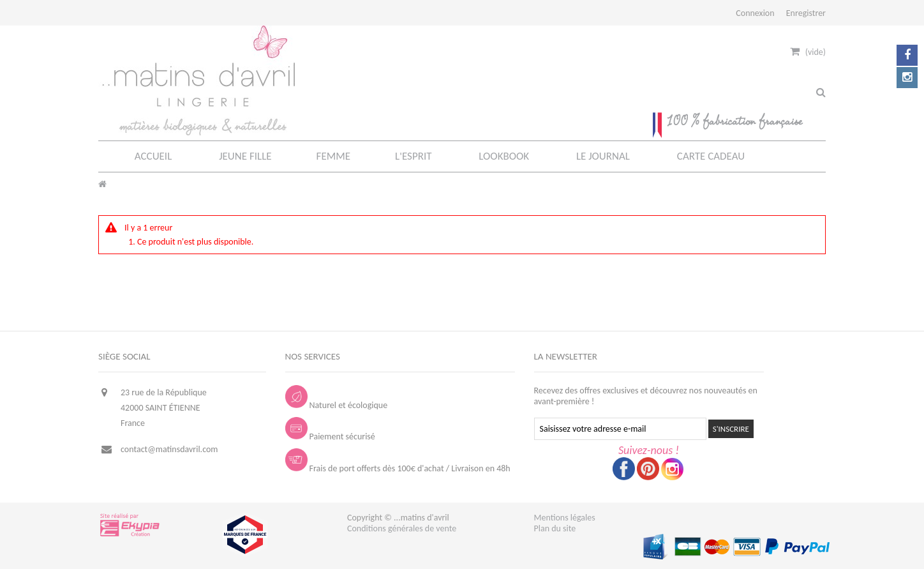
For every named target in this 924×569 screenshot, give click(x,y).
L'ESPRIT (413, 156)
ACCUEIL (153, 156)
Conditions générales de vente (402, 528)
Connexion (755, 13)
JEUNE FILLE (245, 156)
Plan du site (555, 528)
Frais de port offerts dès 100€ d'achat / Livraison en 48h (398, 468)
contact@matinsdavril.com (169, 449)
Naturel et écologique (337, 405)
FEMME (333, 156)
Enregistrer (806, 13)
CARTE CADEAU (711, 156)
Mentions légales (565, 518)
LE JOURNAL (603, 156)
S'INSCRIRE (731, 429)
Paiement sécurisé (330, 436)
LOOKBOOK (504, 156)
